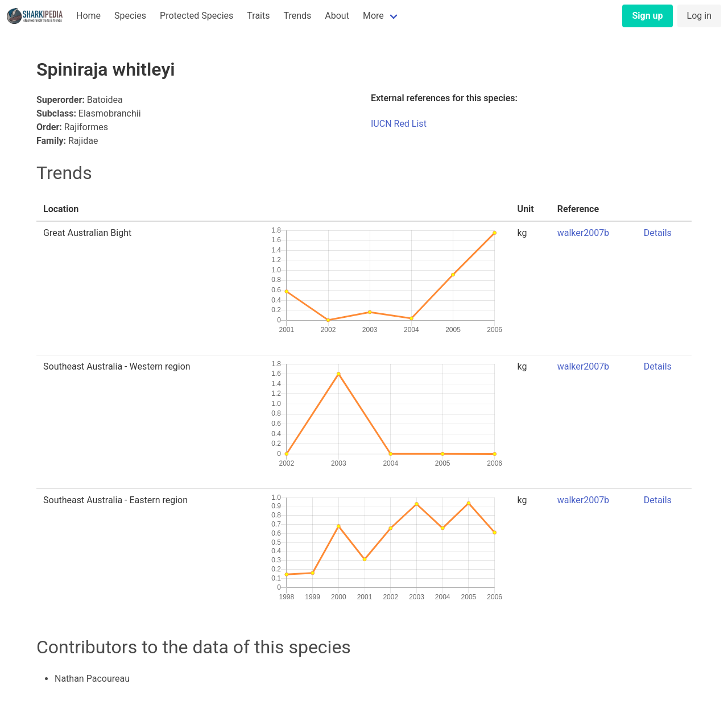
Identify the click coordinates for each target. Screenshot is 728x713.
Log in (699, 16)
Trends (297, 16)
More (373, 16)
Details (658, 233)
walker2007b (583, 233)
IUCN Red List (399, 124)
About (337, 16)
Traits (258, 16)
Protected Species (197, 16)
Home (88, 16)
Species (130, 16)
